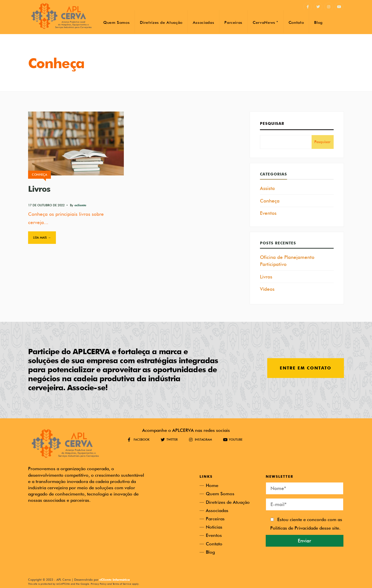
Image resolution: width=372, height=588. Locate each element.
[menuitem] (265, 22)
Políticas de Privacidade (294, 528)
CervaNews (264, 22)
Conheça (39, 175)
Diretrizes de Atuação (161, 22)
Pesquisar (272, 124)
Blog (318, 22)
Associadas (203, 22)
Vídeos (267, 289)
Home (212, 485)
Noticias (214, 527)
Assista (267, 188)
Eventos (268, 213)
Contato (296, 22)
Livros (39, 189)
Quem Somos (116, 22)
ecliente (80, 205)
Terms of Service (122, 584)
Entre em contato (306, 368)
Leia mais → (42, 237)
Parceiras (233, 22)
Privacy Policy (99, 584)
